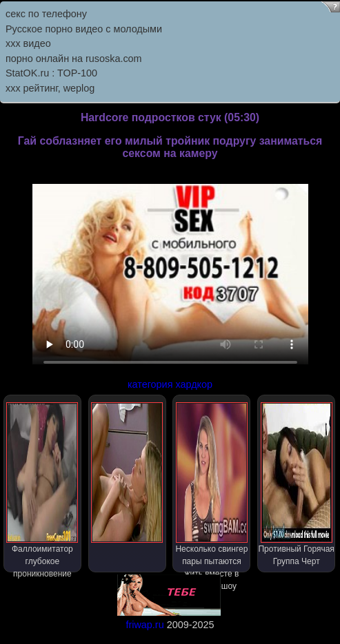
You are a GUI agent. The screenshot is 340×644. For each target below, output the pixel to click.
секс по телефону (46, 14)
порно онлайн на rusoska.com (74, 59)
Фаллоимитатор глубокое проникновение (42, 487)
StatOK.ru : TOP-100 (51, 73)
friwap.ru (144, 625)
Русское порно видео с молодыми (84, 29)
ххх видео (28, 43)
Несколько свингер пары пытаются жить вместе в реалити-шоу (211, 487)
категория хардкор (170, 384)
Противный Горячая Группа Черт (296, 484)
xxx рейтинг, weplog (50, 88)
